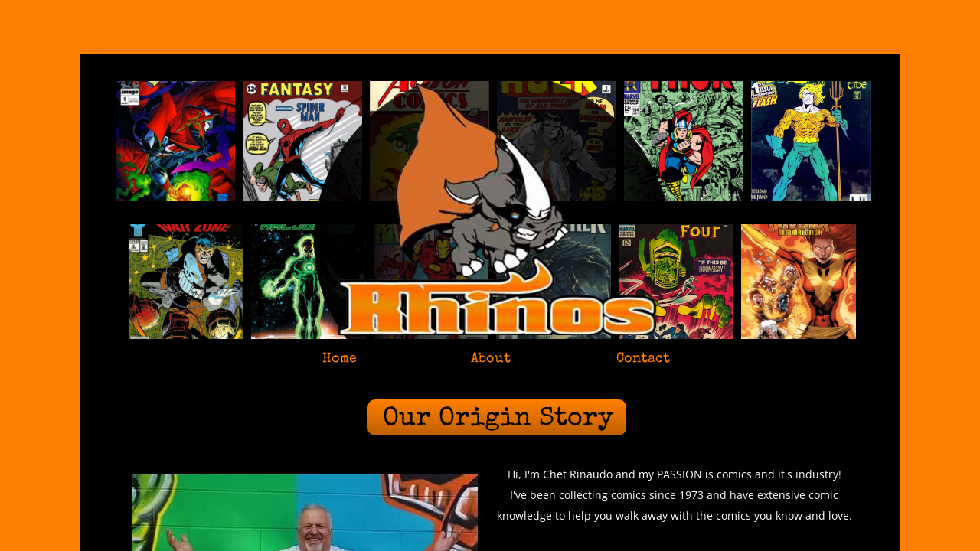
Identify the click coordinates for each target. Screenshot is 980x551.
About (491, 359)
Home (340, 359)
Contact (643, 359)
